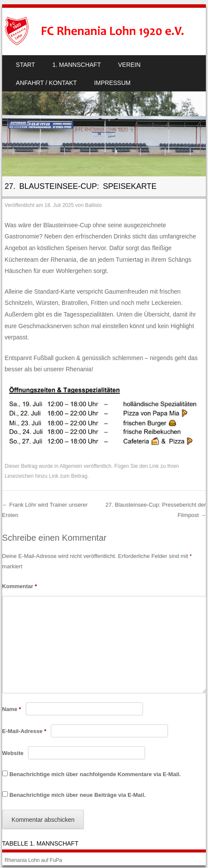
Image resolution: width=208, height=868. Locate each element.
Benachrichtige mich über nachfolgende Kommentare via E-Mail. (95, 774)
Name (12, 709)
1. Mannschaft (76, 65)
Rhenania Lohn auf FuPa (33, 860)
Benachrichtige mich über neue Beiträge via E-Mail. (78, 795)
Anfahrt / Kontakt (47, 83)
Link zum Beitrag (68, 476)
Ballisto (93, 205)
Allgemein (71, 466)
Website (13, 753)
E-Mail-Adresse (24, 731)
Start (26, 65)
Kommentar (20, 586)
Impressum (112, 83)
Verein (129, 65)
